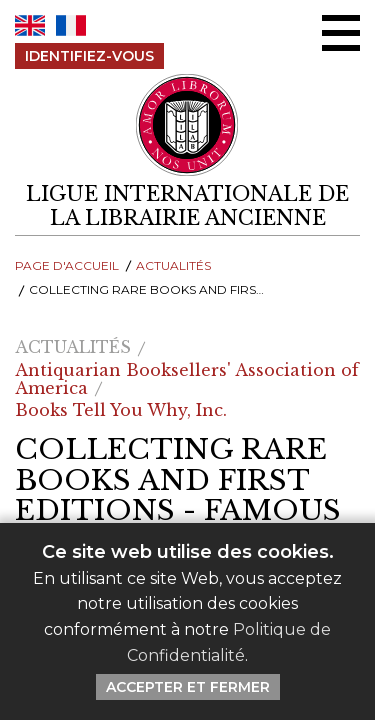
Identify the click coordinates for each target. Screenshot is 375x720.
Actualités (173, 265)
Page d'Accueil (67, 265)
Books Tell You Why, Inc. (121, 410)
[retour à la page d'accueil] (187, 206)
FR (71, 25)
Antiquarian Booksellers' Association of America (187, 379)
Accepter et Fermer (188, 687)
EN (30, 25)
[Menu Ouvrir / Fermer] (341, 33)
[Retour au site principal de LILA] (188, 125)
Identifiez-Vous (89, 56)
